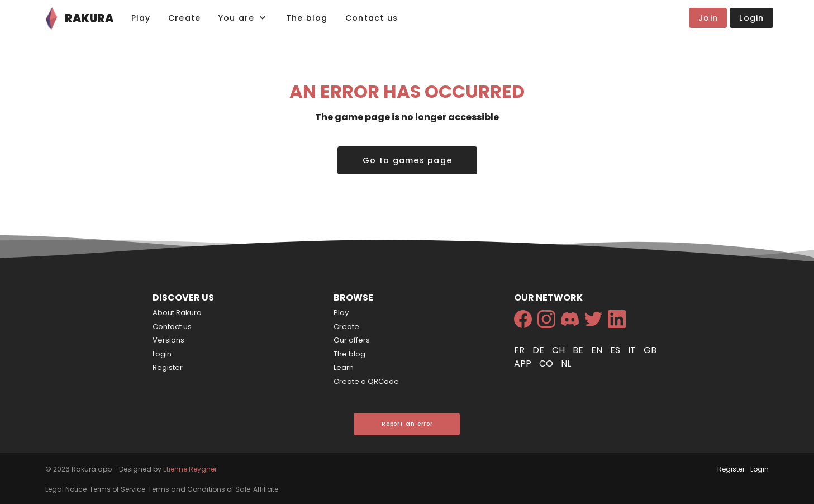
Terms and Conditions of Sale (199, 489)
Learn (344, 367)
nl (566, 363)
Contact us (172, 327)
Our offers (352, 340)
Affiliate (266, 489)
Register (168, 367)
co (547, 363)
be (579, 350)
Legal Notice (66, 489)
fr (520, 350)
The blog (349, 354)
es (616, 350)
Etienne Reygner (190, 469)
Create (346, 327)
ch (560, 350)
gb (650, 350)
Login (162, 354)
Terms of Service (117, 489)
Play (341, 313)
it (633, 350)
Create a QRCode (366, 381)
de (539, 350)
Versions (168, 340)
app (524, 363)
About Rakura (177, 313)
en (598, 350)
